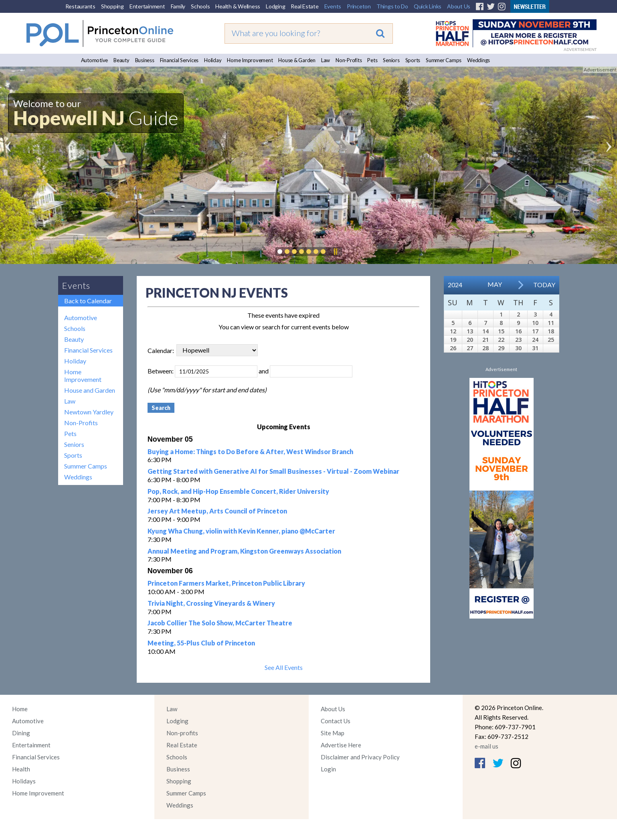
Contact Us (336, 721)
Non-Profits (349, 60)
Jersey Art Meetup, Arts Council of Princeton (217, 511)
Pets (372, 60)
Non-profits (182, 733)
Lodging (275, 6)
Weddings (478, 60)
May (495, 284)
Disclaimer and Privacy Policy (360, 757)
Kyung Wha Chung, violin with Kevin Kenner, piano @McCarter (241, 531)
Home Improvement (250, 60)
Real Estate (304, 6)
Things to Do (392, 6)
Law (326, 60)
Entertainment (147, 6)
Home (20, 709)
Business (145, 60)
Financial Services (179, 60)
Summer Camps (444, 60)
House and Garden (90, 390)
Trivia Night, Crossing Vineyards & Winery (211, 603)
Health (21, 769)
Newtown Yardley (89, 412)
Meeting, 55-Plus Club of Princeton (201, 643)
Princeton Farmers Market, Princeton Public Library (226, 583)
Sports (413, 60)
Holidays (24, 781)
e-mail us (487, 746)
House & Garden (297, 60)
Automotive (95, 60)
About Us (459, 6)
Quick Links (428, 6)
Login (328, 769)
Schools (200, 6)
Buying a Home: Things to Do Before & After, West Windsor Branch (250, 451)
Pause (335, 252)
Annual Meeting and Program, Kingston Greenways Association (244, 551)
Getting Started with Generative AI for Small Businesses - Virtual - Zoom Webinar (273, 471)
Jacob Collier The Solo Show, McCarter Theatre (220, 623)
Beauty (121, 60)
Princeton (359, 6)
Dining (21, 733)
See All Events (284, 667)
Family (178, 6)
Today (544, 285)
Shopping (112, 6)
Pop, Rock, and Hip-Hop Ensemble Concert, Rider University (238, 491)
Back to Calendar (88, 301)
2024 (455, 285)
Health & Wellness (238, 6)
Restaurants (80, 6)
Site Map (333, 733)
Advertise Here (341, 745)
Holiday (213, 60)
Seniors (391, 60)
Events (333, 6)
